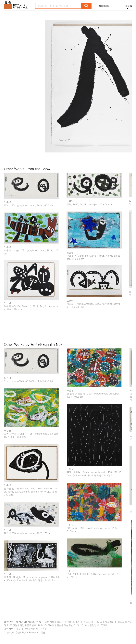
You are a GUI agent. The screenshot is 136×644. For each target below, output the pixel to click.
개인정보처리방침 (54, 622)
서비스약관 (74, 622)
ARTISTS (104, 6)
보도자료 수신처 (126, 622)
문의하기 (88, 622)
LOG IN (128, 6)
